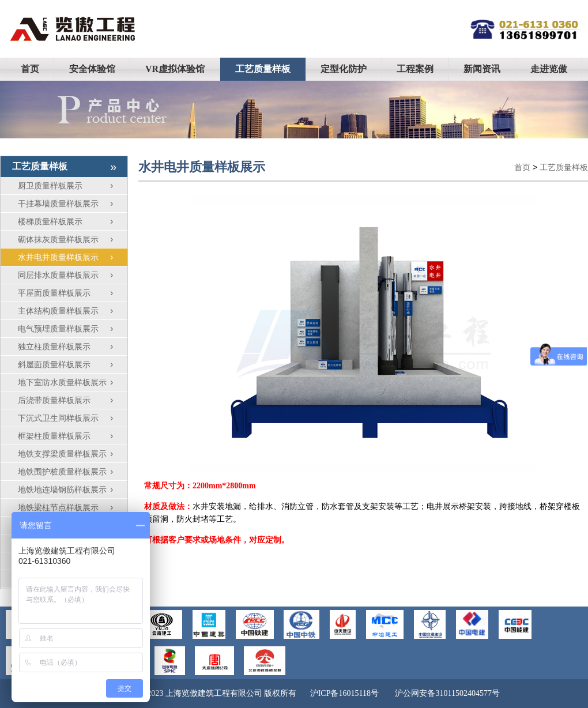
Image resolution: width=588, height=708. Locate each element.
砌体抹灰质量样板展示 (73, 239)
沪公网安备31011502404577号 (447, 693)
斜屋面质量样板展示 (73, 364)
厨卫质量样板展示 (73, 186)
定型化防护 (344, 69)
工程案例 (415, 69)
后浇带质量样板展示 (73, 400)
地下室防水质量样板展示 (73, 382)
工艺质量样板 (263, 69)
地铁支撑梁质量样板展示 (73, 454)
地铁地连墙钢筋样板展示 (73, 489)
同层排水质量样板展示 (73, 275)
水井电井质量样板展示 (73, 257)
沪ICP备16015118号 (344, 693)
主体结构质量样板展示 (73, 311)
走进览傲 (549, 69)
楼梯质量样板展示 (73, 221)
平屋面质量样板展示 (73, 293)
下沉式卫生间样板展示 (73, 418)
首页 (30, 69)
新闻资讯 (482, 69)
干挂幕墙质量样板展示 (73, 204)
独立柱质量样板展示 (73, 347)
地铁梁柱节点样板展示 (73, 507)
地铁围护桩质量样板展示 (73, 472)
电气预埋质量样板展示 (73, 329)
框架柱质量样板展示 (73, 436)
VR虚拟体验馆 (175, 69)
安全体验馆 (92, 69)
